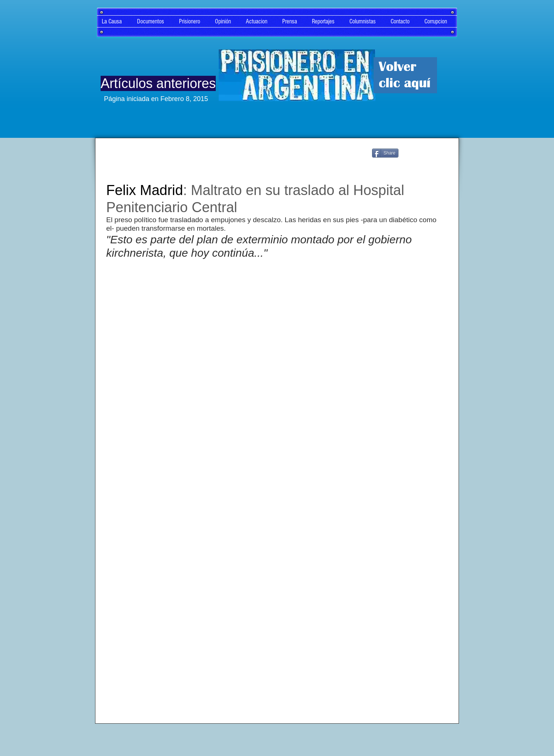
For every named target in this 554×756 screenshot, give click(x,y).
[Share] (385, 153)
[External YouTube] (277, 380)
